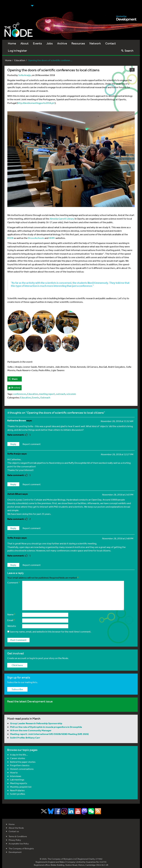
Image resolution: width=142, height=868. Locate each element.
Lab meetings (17, 780)
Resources (78, 43)
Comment (14, 582)
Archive (62, 43)
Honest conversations (22, 769)
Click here (17, 665)
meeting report (47, 394)
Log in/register (17, 51)
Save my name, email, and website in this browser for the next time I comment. (50, 632)
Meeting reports (19, 783)
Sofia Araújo (25, 75)
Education (20, 60)
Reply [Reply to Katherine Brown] (13, 444)
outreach (61, 394)
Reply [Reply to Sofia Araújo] (13, 484)
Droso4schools (36, 238)
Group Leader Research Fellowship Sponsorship (36, 723)
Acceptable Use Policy (19, 844)
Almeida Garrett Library (62, 219)
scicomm (71, 394)
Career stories (18, 758)
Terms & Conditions (18, 836)
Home (12, 43)
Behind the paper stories (23, 762)
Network (95, 43)
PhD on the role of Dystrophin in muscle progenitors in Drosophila (46, 727)
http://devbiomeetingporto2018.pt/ (36, 103)
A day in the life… (19, 755)
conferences (20, 394)
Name (11, 614)
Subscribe (17, 689)
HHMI (52, 238)
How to (14, 772)
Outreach (45, 397)
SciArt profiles (18, 794)
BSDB (10, 238)
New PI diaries (17, 790)
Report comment (32, 444)
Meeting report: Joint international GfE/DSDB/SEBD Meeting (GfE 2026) (49, 734)
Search (127, 51)
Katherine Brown (17, 420)
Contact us (14, 831)
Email (11, 620)
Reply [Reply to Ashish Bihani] (13, 528)
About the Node (16, 828)
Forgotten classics (20, 765)
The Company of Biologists (21, 848)
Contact (111, 43)
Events (37, 43)
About (24, 43)
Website (12, 626)
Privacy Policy (15, 840)
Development (15, 852)
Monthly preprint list (21, 787)
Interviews (16, 776)
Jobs (50, 43)
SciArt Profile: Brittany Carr (25, 738)
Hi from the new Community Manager (31, 730)
